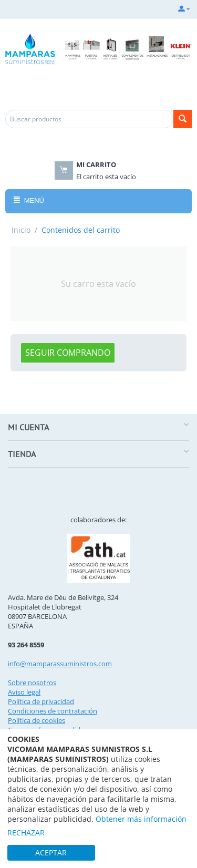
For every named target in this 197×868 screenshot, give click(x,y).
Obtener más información (141, 819)
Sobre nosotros (32, 683)
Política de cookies (37, 720)
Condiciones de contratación (53, 711)
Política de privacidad (41, 701)
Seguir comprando (68, 353)
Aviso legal (24, 692)
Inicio (21, 230)
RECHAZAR (26, 833)
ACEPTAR (51, 853)
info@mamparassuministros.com (60, 664)
